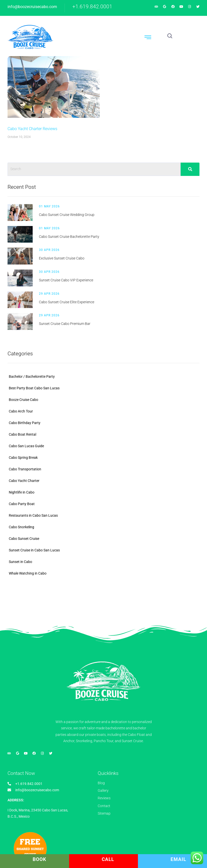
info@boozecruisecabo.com (32, 7)
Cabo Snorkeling (21, 527)
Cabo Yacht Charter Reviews (32, 129)
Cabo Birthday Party (25, 423)
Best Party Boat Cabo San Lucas (34, 388)
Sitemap (104, 813)
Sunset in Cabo (20, 562)
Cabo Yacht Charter (24, 481)
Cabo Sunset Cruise (24, 539)
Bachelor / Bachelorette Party (32, 376)
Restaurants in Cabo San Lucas (33, 515)
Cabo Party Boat (22, 504)
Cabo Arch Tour (21, 411)
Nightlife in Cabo (22, 492)
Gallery (103, 790)
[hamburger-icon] (148, 38)
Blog (101, 783)
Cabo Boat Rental (22, 434)
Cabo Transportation (25, 469)
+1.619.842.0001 (92, 7)
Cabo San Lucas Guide (26, 446)
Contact (104, 806)
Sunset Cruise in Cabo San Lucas (34, 550)
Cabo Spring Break (23, 458)
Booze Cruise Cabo (23, 400)
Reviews (104, 798)
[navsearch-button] (170, 36)
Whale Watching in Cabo (28, 573)
